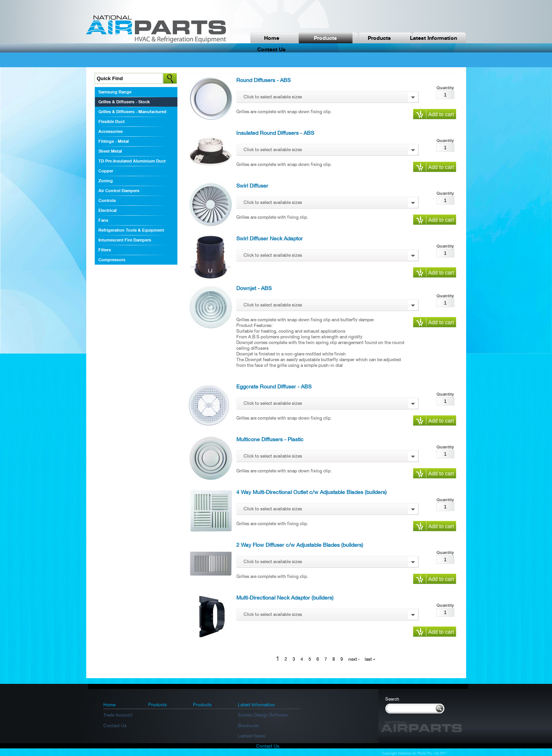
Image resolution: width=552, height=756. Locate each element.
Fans (103, 220)
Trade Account (118, 715)
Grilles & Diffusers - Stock (124, 102)
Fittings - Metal (114, 141)
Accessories (111, 131)
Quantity (445, 88)
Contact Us (115, 726)
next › (354, 659)
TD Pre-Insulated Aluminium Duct (132, 161)
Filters (105, 250)
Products (325, 38)
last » (370, 659)
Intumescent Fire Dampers (125, 240)
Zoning (106, 181)
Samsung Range (115, 92)
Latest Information (433, 38)
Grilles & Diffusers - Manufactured (132, 112)
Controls (107, 200)
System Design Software (263, 715)
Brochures (248, 726)
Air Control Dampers (119, 191)
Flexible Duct (112, 122)
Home (272, 38)
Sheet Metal (110, 151)
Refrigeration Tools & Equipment (131, 230)
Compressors (112, 260)
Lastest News (251, 736)
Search (392, 699)
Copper (106, 171)
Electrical (108, 210)
